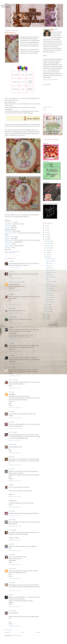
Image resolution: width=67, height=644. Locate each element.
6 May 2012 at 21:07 (15, 564)
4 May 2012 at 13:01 (15, 526)
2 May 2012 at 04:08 (15, 428)
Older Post (38, 632)
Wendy (10, 411)
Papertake (7, 238)
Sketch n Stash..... (50, 293)
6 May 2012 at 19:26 (15, 550)
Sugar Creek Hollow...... (51, 261)
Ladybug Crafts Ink (9, 242)
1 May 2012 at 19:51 (15, 376)
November (49, 243)
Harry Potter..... (49, 275)
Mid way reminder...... (51, 277)
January (48, 311)
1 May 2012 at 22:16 (15, 407)
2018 (46, 225)
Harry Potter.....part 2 (51, 272)
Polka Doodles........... (51, 263)
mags (10, 294)
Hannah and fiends (9, 222)
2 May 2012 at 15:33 (15, 481)
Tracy (10, 422)
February (48, 309)
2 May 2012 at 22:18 (15, 516)
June (47, 255)
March (48, 307)
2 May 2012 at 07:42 (15, 453)
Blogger (55, 325)
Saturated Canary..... (50, 295)
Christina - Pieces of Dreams (15, 282)
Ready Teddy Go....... (51, 302)
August (48, 250)
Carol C (10, 368)
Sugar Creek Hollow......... (52, 286)
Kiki (10, 485)
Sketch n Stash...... (50, 268)
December (49, 241)
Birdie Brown (20, 98)
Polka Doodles (49, 266)
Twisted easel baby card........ (52, 290)
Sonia (10, 343)
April (48, 305)
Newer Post (7, 632)
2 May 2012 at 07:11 (15, 440)
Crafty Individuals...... (51, 300)
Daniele (55, 30)
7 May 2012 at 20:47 (15, 591)
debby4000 (11, 444)
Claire (10, 355)
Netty (10, 261)
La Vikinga (11, 530)
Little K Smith (12, 380)
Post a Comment (8, 630)
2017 (46, 228)
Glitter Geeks (8, 226)
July (47, 252)
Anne (10, 272)
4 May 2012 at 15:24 (15, 540)
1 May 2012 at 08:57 (15, 268)
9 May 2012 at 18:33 (15, 626)
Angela (10, 554)
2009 (46, 319)
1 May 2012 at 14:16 (15, 323)
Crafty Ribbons (8, 224)
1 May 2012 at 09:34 (15, 278)
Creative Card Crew (9, 237)
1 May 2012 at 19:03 (15, 364)
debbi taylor (11, 432)
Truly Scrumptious (9, 246)
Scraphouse (7, 247)
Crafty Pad (7, 227)
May (47, 257)
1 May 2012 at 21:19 (15, 388)
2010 (46, 317)
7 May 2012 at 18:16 (15, 579)
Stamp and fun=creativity (10, 233)
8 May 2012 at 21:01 (15, 607)
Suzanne (11, 520)
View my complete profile (51, 80)
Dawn (10, 392)
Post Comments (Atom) (16, 636)
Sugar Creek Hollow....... (52, 297)
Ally (10, 327)
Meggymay (11, 317)
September (49, 248)
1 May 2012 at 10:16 (15, 304)
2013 (46, 237)
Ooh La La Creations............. (53, 259)
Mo (9, 595)
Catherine (11, 308)
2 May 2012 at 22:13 (15, 507)
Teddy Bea (12, 253)
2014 (46, 235)
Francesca (11, 611)
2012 (46, 239)
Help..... (48, 279)
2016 (46, 230)
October (48, 246)
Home (23, 632)
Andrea (10, 582)
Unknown (11, 568)
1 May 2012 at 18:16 (15, 351)
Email (44, 109)
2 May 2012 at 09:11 (15, 465)
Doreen (10, 469)
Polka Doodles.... (50, 288)
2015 (46, 232)
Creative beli (8, 244)
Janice (10, 457)
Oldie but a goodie (9, 240)
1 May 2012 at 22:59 (15, 418)
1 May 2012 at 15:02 (15, 339)
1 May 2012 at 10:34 (15, 313)
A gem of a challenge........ (52, 281)
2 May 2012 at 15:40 (15, 497)
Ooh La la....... (49, 284)
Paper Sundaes (8, 231)
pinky (10, 544)
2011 (46, 314)
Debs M (10, 511)
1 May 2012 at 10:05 (15, 290)
